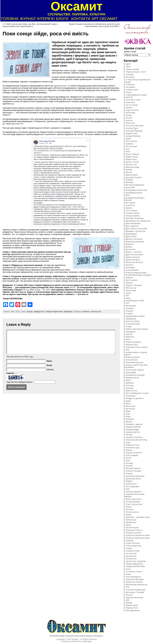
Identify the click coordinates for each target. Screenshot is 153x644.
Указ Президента (133, 577)
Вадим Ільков (132, 157)
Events (129, 92)
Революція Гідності (134, 530)
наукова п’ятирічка (134, 437)
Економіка (130, 267)
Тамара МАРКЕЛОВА (135, 566)
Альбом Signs (132, 128)
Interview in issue (133, 100)
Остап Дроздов (132, 486)
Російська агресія (133, 533)
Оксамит (129, 463)
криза (128, 380)
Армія (128, 139)
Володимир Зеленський (136, 190)
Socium (129, 118)
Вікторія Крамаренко (135, 185)
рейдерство (39, 311)
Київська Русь (132, 345)
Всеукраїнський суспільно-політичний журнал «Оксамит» (76, 636)
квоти (128, 339)
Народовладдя (132, 429)
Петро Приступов (133, 499)
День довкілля (132, 226)
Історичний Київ (133, 324)
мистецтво (130, 409)
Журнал (129, 283)
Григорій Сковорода (134, 218)
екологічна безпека (134, 262)
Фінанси (129, 595)
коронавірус (131, 372)
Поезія (129, 507)
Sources (129, 120)
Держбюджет (131, 234)
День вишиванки (133, 223)
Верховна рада (132, 167)
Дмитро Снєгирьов (134, 239)
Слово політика (133, 543)
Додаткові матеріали (135, 242)
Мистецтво (130, 406)
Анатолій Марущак (134, 131)
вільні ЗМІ (130, 187)
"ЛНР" (128, 67)
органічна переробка (135, 476)
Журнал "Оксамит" (134, 285)
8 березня (130, 84)
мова (128, 414)
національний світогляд (136, 440)
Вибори (129, 170)
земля (128, 293)
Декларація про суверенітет (138, 221)
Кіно (127, 350)
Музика (129, 422)
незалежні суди (132, 448)
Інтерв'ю (129, 311)
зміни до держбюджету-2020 (134, 299)
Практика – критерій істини (138, 517)
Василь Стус (131, 164)
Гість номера (131, 210)
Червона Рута (132, 608)
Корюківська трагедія (135, 375)
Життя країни (132, 280)
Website (50, 374)
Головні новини (132, 213)
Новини (129, 450)
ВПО (128, 195)
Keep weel (130, 102)
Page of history (132, 110)
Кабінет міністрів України (137, 329)
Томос (128, 574)
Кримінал (130, 383)
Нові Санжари (132, 455)
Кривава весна (132, 378)
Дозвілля (130, 244)
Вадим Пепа (131, 159)
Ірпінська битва (133, 321)
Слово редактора (133, 546)
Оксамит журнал (133, 468)
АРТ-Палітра (131, 141)
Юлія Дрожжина (133, 610)
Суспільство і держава (136, 561)
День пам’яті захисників (136, 229)
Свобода (130, 540)
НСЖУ (129, 458)
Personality (130, 113)
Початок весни (132, 512)
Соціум (129, 548)
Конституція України (135, 370)
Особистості (131, 484)
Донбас (129, 247)
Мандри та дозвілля (135, 398)
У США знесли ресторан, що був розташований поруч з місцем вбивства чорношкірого (30, 25)
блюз (128, 152)
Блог (128, 149)
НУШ (128, 460)
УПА (128, 587)
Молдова (130, 419)
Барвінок (130, 144)
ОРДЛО (129, 481)
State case (130, 123)
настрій (129, 435)
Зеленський (131, 290)
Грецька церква (133, 216)
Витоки (129, 172)
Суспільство (131, 559)
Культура (130, 385)
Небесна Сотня (133, 445)
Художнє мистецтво (134, 597)
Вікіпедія (129, 182)
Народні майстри (133, 427)
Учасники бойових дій (135, 590)
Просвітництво (132, 528)
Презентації (131, 520)
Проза (128, 525)
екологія (129, 265)
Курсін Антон (131, 391)
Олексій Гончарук (133, 471)
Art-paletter (130, 87)
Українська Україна (134, 582)
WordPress (76, 641)
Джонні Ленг (131, 236)
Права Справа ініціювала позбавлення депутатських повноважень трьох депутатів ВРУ (94, 25)
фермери (68, 311)
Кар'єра (129, 334)
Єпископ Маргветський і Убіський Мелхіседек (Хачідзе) (137, 274)
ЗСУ (127, 303)
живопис (129, 278)
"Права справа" (133, 69)
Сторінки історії (133, 551)
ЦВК (127, 600)
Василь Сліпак (132, 162)
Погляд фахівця (133, 502)
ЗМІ (127, 296)
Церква (129, 603)
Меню (128, 404)
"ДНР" (128, 64)
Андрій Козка (131, 133)
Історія (129, 326)
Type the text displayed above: (20, 387)
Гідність (129, 208)
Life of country (132, 105)
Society (129, 115)
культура (130, 388)
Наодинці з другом (134, 424)
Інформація (131, 319)
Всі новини (130, 203)
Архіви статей (130, 52)
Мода (128, 416)
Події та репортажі (134, 504)
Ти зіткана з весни (134, 572)
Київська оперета (133, 342)
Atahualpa (87, 641)
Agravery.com (60, 86)
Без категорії (131, 146)
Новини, (87, 311)
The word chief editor (135, 126)
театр (128, 569)
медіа (128, 401)
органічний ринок (133, 479)
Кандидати (130, 332)
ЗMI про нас (131, 288)
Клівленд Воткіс (133, 357)
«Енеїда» (130, 74)
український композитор (136, 585)
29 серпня (130, 77)
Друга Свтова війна (134, 255)
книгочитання (132, 360)
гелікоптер (130, 205)
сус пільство (131, 553)
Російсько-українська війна (138, 538)
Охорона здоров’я (134, 492)
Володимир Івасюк (134, 193)
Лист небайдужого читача (137, 393)
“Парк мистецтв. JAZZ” (136, 72)
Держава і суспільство (136, 231)
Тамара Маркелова (54, 311)
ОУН (128, 489)
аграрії (30, 311)
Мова (128, 411)
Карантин (130, 337)
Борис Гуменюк (132, 154)
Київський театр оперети (137, 347)
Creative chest (132, 90)
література (130, 396)
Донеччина (130, 249)
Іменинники (131, 306)
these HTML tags (25, 361)
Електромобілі (132, 270)
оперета (129, 473)
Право (128, 515)
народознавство (133, 432)
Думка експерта (133, 257)
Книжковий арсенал (134, 362)
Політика (130, 509)
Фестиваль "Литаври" (135, 592)
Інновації (130, 308)
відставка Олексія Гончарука (133, 179)
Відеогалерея (132, 175)
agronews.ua (17, 124)
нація (128, 442)
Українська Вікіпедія (135, 579)
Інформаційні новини (135, 316)
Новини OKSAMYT (134, 453)
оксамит (129, 466)
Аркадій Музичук (133, 136)
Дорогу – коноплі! (133, 252)
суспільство (96, 311)
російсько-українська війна (138, 535)
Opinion (129, 107)
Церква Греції (132, 605)
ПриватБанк (131, 522)
